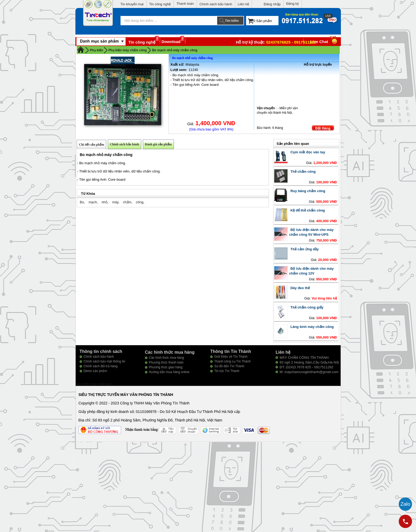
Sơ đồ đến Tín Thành (229, 366)
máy (115, 202)
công (140, 202)
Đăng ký (293, 4)
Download (171, 42)
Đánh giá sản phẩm (158, 144)
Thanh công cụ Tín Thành (232, 361)
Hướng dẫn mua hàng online (169, 372)
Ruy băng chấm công (308, 191)
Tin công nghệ (160, 4)
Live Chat (324, 42)
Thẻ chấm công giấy (307, 307)
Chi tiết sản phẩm (91, 145)
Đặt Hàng (323, 128)
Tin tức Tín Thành (227, 371)
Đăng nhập (272, 4)
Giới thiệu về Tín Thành (231, 357)
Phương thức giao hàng (166, 367)
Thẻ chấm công (303, 172)
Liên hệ (243, 4)
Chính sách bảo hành (216, 4)
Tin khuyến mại (132, 4)
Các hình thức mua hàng (166, 358)
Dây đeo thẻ (300, 288)
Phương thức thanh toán (166, 362)
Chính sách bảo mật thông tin (104, 361)
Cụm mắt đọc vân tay (308, 152)
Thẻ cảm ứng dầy (305, 249)
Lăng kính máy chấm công (312, 327)
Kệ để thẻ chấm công (308, 210)
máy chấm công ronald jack (94, 384)
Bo (82, 202)
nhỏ (104, 202)
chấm (127, 202)
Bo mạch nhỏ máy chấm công (175, 50)
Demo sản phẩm (95, 371)
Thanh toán (185, 4)
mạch (93, 202)
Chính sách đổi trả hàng (101, 366)
